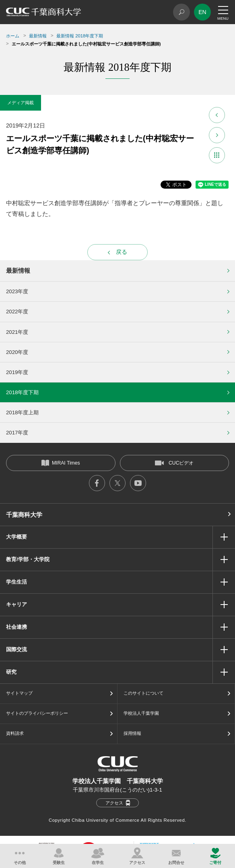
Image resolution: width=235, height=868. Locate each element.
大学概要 (16, 537)
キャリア (16, 604)
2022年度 (17, 312)
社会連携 (16, 627)
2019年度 (17, 372)
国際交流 (16, 649)
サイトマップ (19, 693)
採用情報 (132, 733)
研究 (11, 672)
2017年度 (17, 433)
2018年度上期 (22, 412)
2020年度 (17, 352)
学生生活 (16, 582)
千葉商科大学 (24, 515)
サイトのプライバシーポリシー (37, 713)
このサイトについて (143, 693)
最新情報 (38, 36)
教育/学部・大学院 (28, 559)
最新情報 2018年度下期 (80, 36)
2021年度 (17, 332)
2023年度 (17, 291)
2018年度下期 (22, 392)
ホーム (13, 36)
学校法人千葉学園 (141, 713)
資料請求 (15, 733)
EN (202, 12)
